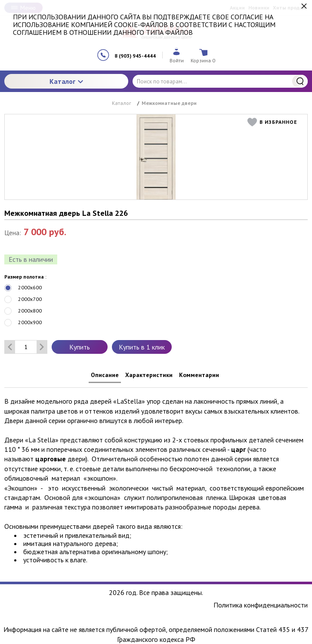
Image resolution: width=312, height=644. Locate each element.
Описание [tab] (105, 375)
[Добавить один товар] (42, 347)
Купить (80, 347)
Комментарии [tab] (199, 375)
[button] (274, 122)
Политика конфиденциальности (261, 605)
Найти (300, 81)
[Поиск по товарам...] (220, 81)
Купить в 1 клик (142, 347)
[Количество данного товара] (26, 347)
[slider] (22, 245)
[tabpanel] (156, 476)
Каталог (66, 81)
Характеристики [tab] (149, 375)
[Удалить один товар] (10, 347)
